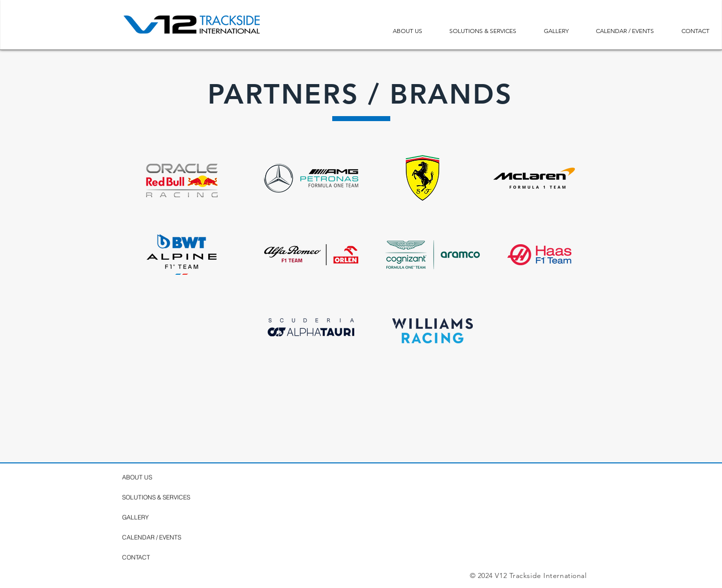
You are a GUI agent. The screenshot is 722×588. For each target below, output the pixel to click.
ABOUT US (137, 477)
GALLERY (135, 517)
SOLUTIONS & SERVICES (156, 497)
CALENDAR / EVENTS (152, 537)
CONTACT (136, 557)
